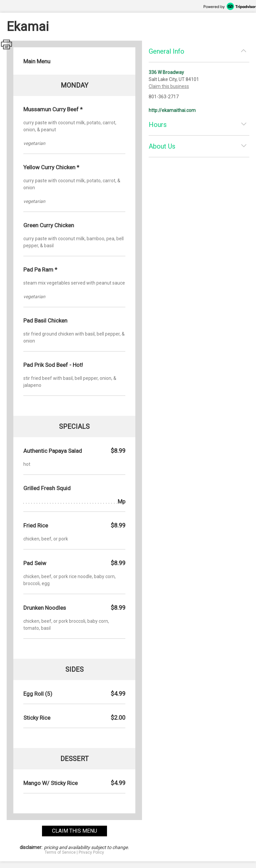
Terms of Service (60, 852)
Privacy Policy (91, 852)
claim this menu (74, 831)
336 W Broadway (166, 72)
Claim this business (169, 86)
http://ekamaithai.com (172, 110)
